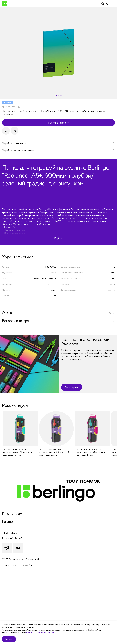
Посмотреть (72, 387)
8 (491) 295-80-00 (12, 538)
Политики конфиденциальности (41, 633)
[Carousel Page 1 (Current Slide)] (56, 95)
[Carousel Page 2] (59, 95)
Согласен (9, 639)
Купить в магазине (59, 123)
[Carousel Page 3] (61, 95)
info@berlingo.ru (11, 533)
